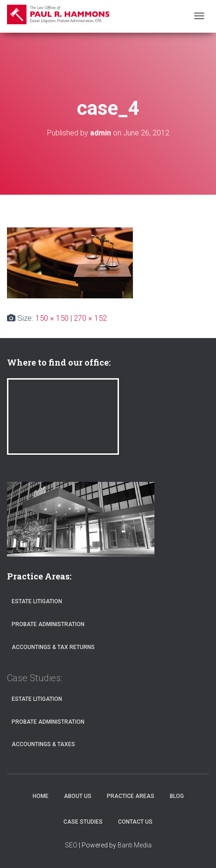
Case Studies (83, 822)
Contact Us (135, 822)
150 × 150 (52, 318)
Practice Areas (131, 796)
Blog (177, 796)
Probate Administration (48, 624)
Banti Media (135, 845)
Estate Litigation (37, 601)
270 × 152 (90, 318)
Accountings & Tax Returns (53, 647)
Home (41, 796)
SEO (71, 845)
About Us (78, 796)
